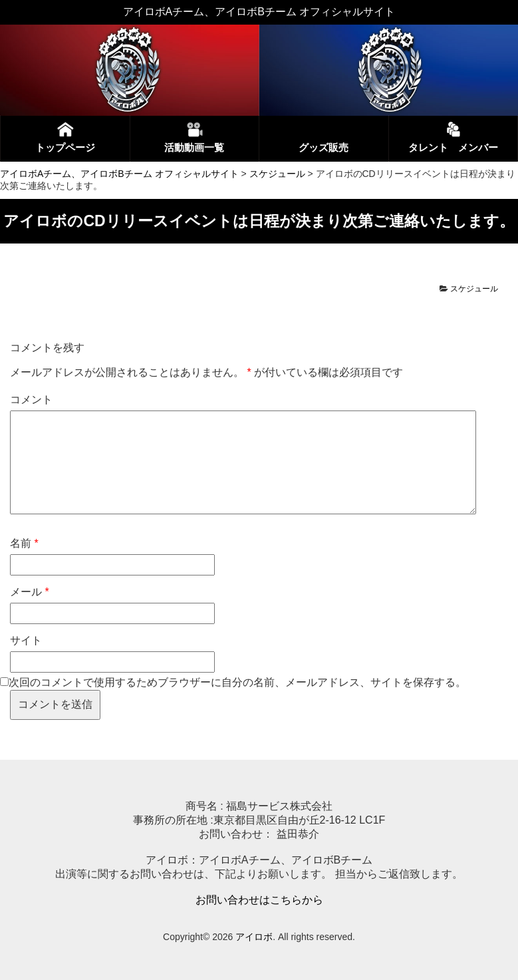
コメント (31, 400)
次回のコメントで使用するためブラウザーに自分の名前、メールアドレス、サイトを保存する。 (237, 682)
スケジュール (277, 174)
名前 (24, 543)
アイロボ (254, 937)
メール (30, 592)
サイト (26, 640)
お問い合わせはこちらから (259, 900)
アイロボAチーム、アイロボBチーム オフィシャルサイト (119, 174)
